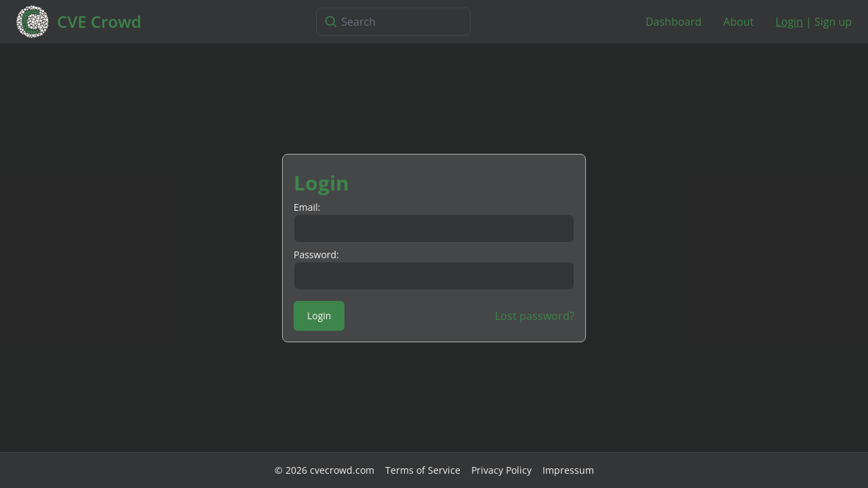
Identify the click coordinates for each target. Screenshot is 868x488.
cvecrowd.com (342, 470)
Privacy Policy (501, 470)
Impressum (568, 470)
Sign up (833, 22)
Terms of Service (423, 470)
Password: (316, 255)
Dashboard (674, 22)
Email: (307, 207)
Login (790, 22)
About (739, 22)
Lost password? (535, 316)
